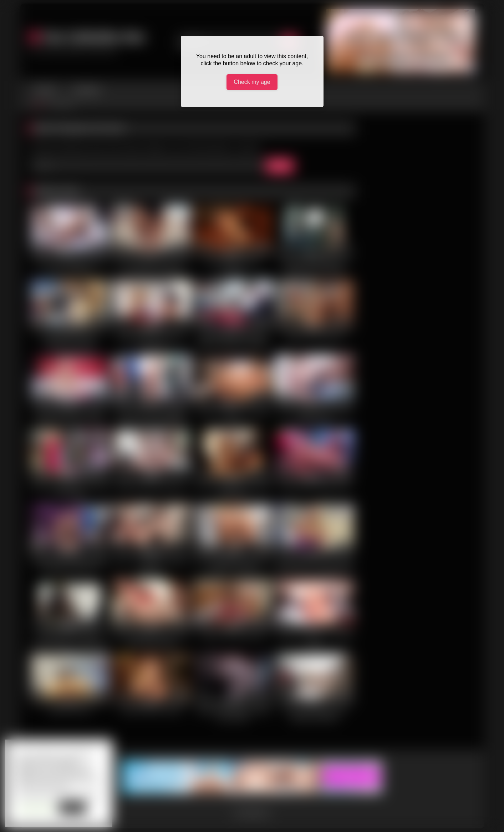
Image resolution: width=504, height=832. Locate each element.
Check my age (252, 82)
